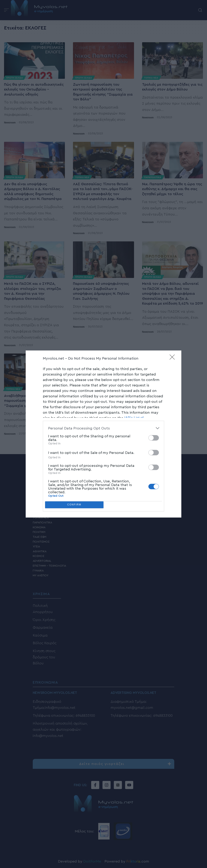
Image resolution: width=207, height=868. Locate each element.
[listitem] (103, 428)
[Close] (173, 358)
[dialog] (103, 434)
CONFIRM (74, 505)
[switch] (154, 438)
